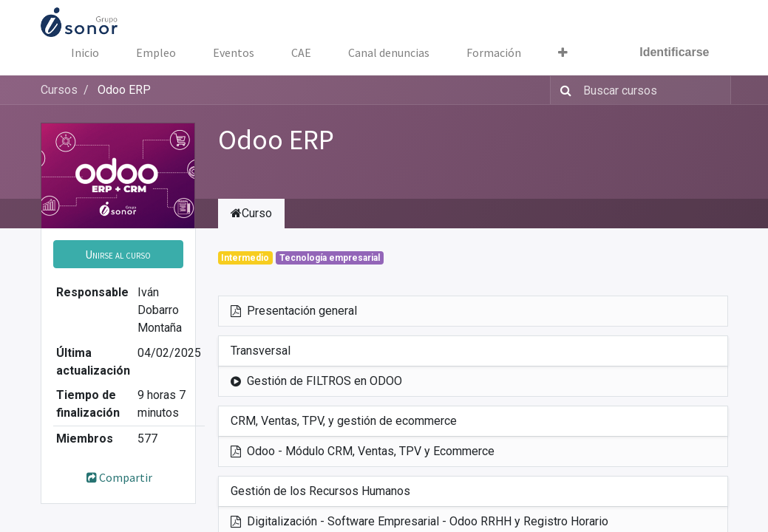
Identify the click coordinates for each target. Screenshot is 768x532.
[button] (118, 254)
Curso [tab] (251, 213)
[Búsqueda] (563, 90)
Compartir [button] (118, 477)
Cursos (59, 90)
